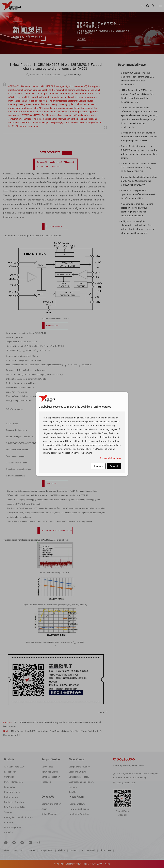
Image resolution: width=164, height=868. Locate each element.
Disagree (98, 466)
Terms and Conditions (110, 458)
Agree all (114, 466)
